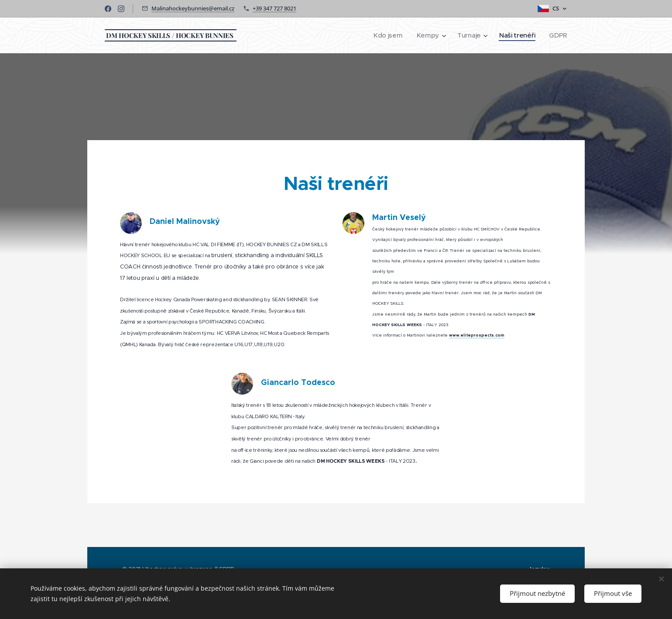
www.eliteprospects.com (477, 335)
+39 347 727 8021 (274, 8)
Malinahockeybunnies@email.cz (193, 8)
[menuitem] (386, 35)
